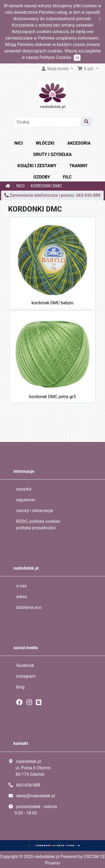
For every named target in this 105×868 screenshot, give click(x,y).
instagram (26, 676)
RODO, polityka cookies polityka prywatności (38, 525)
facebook (25, 665)
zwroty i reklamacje (35, 511)
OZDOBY (42, 177)
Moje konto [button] (55, 69)
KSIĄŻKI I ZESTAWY (37, 166)
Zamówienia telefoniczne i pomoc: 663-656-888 (52, 195)
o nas (21, 586)
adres (22, 597)
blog (20, 687)
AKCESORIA (79, 143)
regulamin (26, 500)
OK (77, 58)
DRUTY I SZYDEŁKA (52, 154)
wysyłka (24, 489)
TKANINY (78, 166)
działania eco (29, 607)
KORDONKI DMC (46, 186)
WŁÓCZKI (45, 143)
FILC (67, 177)
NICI (19, 143)
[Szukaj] (47, 122)
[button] (88, 69)
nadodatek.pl (47, 857)
